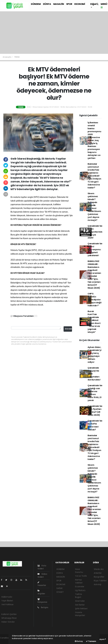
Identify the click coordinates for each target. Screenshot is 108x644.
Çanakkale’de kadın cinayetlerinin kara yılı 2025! (95, 232)
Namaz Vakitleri (79, 581)
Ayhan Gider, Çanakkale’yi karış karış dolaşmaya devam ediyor (94, 355)
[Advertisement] (54, 33)
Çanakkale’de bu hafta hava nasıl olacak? (95, 425)
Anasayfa (7, 57)
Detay (79, 641)
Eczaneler (80, 587)
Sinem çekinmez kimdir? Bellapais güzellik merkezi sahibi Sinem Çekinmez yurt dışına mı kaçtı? (94, 207)
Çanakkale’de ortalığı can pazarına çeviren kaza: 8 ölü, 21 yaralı (95, 393)
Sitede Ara (99, 569)
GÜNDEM (36, 4)
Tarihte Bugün (79, 596)
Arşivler (41, 592)
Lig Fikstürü (80, 590)
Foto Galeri (42, 567)
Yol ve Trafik (81, 576)
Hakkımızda (7, 597)
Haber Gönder (8, 622)
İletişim (43, 607)
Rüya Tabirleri (100, 581)
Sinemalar (80, 601)
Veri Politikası (7, 604)
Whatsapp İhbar (9, 618)
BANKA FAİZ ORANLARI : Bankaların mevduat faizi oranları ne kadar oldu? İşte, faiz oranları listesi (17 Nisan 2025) (94, 275)
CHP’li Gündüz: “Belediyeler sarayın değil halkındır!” (94, 300)
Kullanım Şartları (9, 614)
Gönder (68, 329)
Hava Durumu (79, 571)
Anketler (98, 573)
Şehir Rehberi (81, 609)
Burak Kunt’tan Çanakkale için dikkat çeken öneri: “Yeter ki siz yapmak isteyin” (94, 322)
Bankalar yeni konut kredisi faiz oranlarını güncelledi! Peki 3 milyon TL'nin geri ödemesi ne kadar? (94, 176)
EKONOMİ (80, 4)
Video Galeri (42, 575)
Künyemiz (42, 601)
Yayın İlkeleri (7, 601)
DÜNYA (47, 4)
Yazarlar (42, 584)
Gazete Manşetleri (80, 614)
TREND (17, 57)
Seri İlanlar (80, 605)
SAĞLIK (59, 588)
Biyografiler (99, 577)
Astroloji (97, 584)
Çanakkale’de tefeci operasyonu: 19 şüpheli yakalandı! (95, 249)
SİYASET (60, 592)
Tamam (91, 641)
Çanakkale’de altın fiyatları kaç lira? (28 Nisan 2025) (95, 411)
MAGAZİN (59, 4)
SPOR (69, 4)
